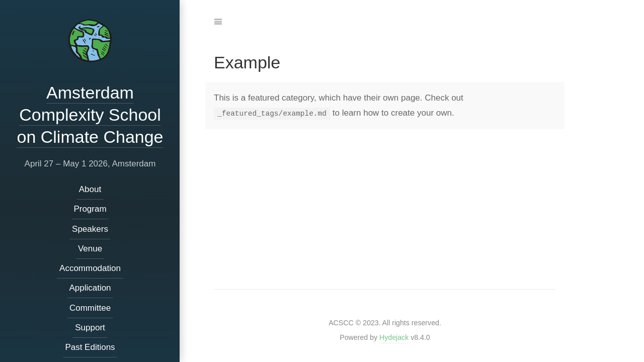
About (90, 189)
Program (90, 209)
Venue (90, 249)
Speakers (90, 229)
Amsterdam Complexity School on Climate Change (90, 115)
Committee (90, 308)
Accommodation (90, 268)
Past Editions (90, 347)
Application (90, 288)
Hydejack (394, 337)
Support (90, 328)
